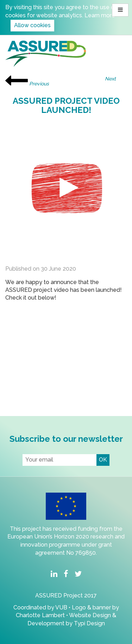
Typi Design (89, 623)
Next (115, 79)
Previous (27, 81)
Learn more (100, 15)
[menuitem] (54, 574)
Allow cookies (32, 25)
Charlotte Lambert (40, 615)
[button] (120, 10)
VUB (62, 607)
